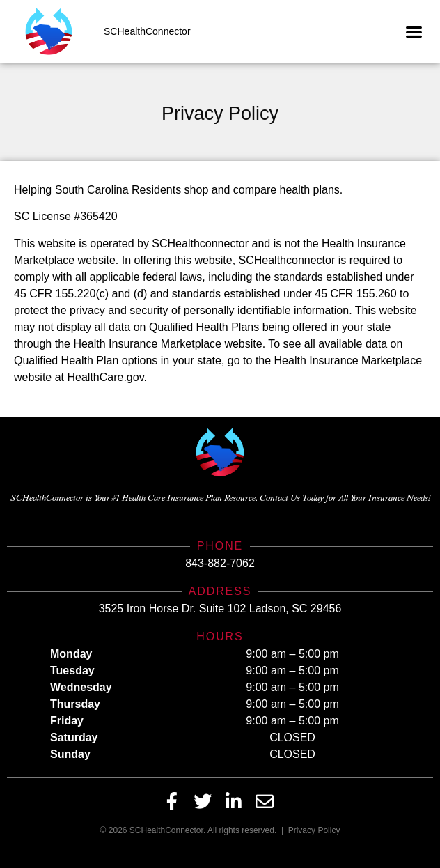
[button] (414, 31)
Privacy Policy (314, 830)
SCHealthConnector (147, 31)
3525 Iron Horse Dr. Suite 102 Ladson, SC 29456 (220, 609)
